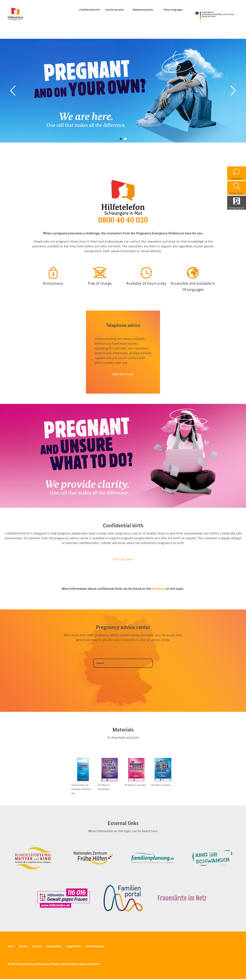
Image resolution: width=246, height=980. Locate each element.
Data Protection (95, 946)
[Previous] (13, 91)
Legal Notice (74, 946)
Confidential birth (90, 10)
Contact (37, 946)
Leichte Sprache (115, 10)
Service (23, 946)
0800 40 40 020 (123, 374)
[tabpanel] (123, 91)
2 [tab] (125, 139)
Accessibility (54, 946)
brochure (158, 589)
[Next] (233, 91)
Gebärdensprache (143, 10)
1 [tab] (121, 139)
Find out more (123, 559)
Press (11, 946)
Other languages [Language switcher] (174, 10)
